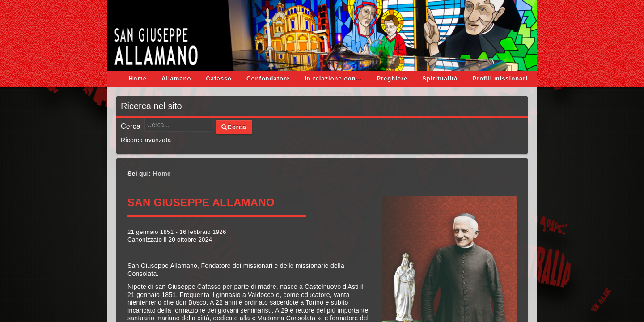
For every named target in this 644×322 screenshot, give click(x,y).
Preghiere (392, 78)
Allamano (176, 78)
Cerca (131, 127)
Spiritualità (440, 78)
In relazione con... (333, 78)
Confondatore (268, 78)
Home (138, 78)
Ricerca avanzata (146, 140)
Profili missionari (500, 78)
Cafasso (219, 78)
